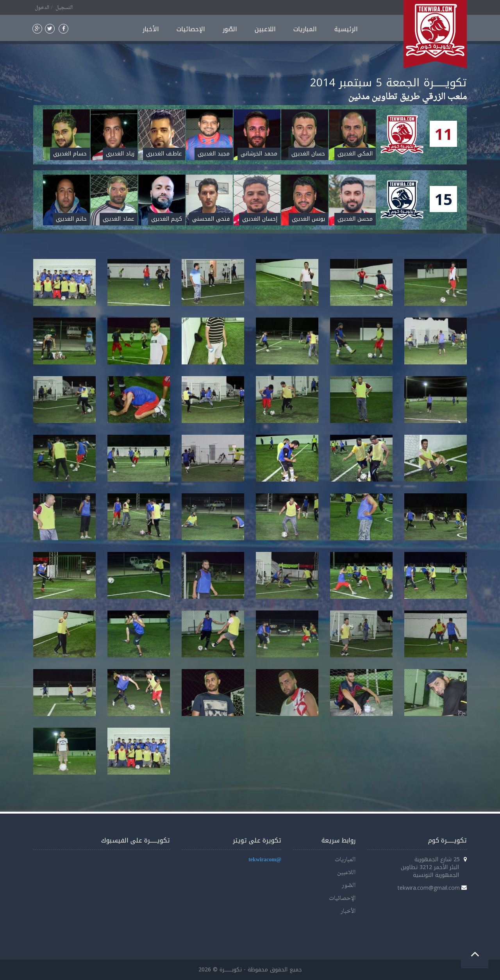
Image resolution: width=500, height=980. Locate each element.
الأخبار (151, 29)
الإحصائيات (191, 29)
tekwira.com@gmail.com (429, 888)
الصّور (230, 29)
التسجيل (64, 8)
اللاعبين (265, 29)
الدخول (42, 8)
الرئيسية (346, 29)
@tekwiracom (265, 860)
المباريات (305, 29)
